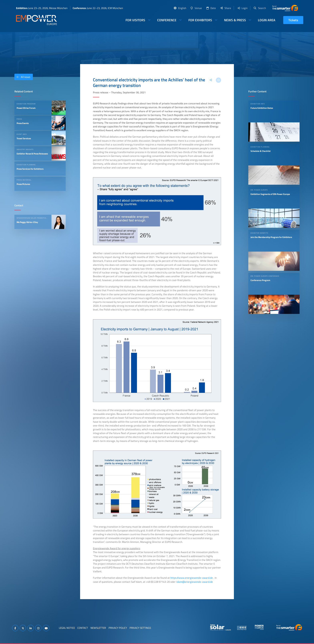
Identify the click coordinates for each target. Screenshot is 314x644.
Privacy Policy (118, 628)
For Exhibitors (200, 20)
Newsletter (98, 628)
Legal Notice (67, 628)
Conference (167, 20)
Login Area (267, 20)
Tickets (293, 20)
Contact (83, 628)
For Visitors (135, 20)
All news (22, 77)
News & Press (235, 20)
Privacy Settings (140, 628)
